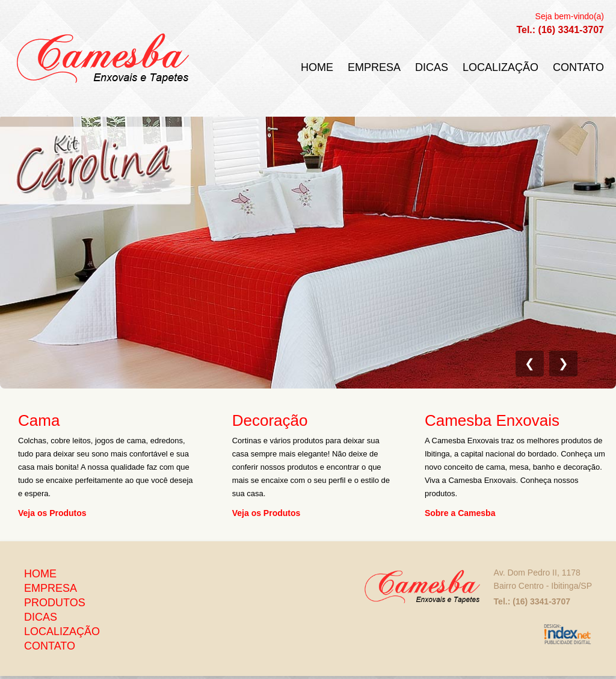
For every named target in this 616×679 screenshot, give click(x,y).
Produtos (55, 603)
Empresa (374, 67)
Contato (578, 67)
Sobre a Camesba (460, 513)
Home (317, 67)
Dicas (432, 67)
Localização (500, 67)
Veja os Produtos (52, 513)
